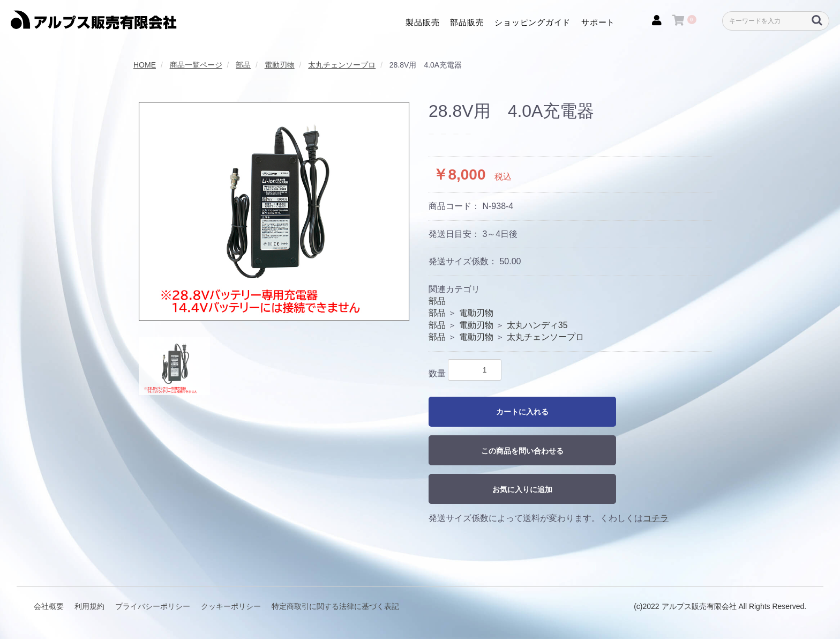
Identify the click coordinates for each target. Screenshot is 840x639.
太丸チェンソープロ (545, 337)
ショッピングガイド (532, 22)
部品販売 (467, 22)
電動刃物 (476, 313)
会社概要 (49, 606)
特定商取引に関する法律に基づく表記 (335, 606)
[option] (274, 211)
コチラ (656, 518)
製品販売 (422, 22)
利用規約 (89, 606)
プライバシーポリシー (153, 606)
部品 (437, 301)
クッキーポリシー (231, 606)
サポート (598, 22)
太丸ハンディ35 (537, 325)
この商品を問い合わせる (522, 451)
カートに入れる (522, 412)
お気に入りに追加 (522, 489)
